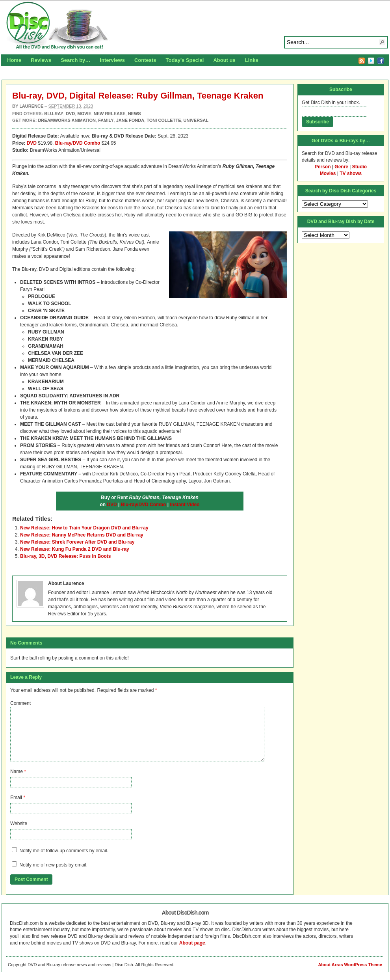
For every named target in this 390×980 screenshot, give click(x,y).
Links (252, 60)
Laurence (31, 106)
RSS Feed (362, 61)
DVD (32, 143)
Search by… (75, 60)
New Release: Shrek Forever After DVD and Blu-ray (77, 542)
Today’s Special (185, 60)
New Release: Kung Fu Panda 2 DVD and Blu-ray (75, 549)
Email (16, 797)
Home (14, 60)
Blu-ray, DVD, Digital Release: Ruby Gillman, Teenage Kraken (138, 96)
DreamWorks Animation (67, 120)
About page (192, 943)
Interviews (112, 60)
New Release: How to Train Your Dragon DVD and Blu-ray (84, 528)
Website (19, 823)
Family (106, 120)
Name (17, 771)
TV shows (351, 173)
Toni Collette (164, 120)
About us (224, 60)
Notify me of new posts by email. (53, 865)
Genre (341, 167)
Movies (328, 173)
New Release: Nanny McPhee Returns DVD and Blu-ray (82, 535)
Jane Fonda (130, 120)
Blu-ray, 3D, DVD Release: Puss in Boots (66, 556)
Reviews (41, 60)
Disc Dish (195, 26)
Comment (20, 703)
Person (323, 167)
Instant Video (185, 505)
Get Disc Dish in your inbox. (331, 102)
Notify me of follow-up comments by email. (64, 851)
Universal (196, 120)
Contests (145, 60)
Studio (359, 167)
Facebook (381, 61)
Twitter (371, 61)
